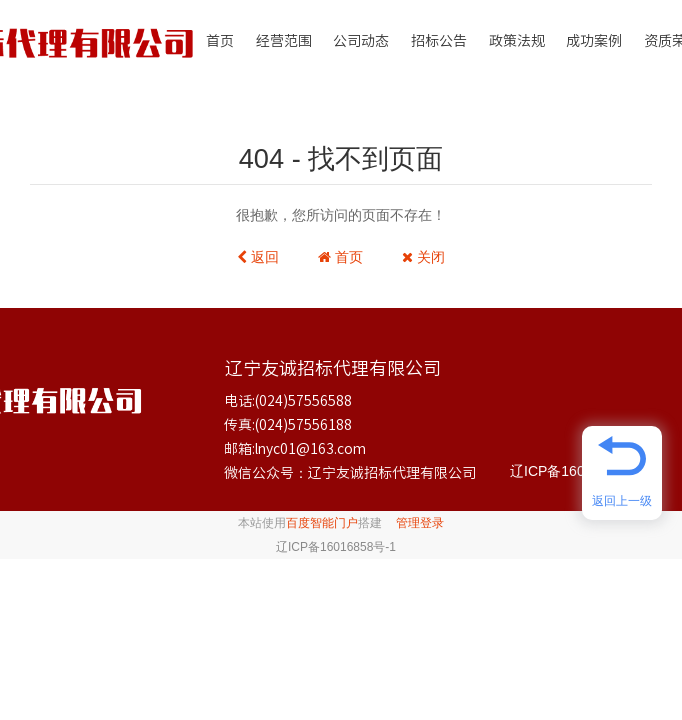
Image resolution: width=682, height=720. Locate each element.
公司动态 (361, 41)
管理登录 (420, 523)
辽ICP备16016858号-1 (580, 471)
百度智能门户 (322, 523)
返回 (258, 257)
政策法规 (517, 41)
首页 (220, 41)
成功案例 (594, 41)
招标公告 (439, 41)
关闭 (423, 257)
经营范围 (284, 41)
